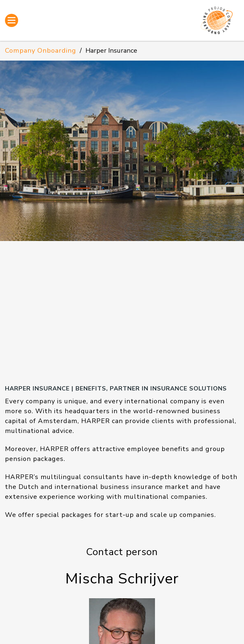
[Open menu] (12, 20)
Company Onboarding (41, 51)
